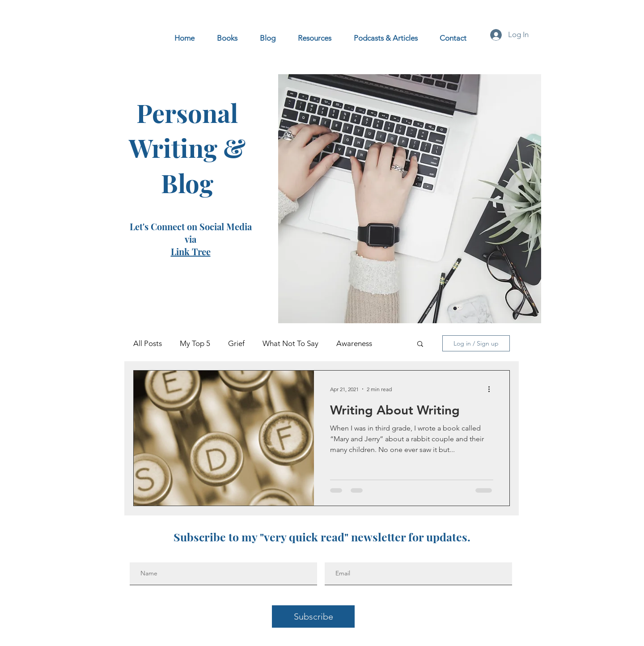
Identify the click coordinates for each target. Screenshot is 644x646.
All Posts (148, 343)
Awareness (354, 343)
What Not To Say (290, 343)
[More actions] (492, 389)
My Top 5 (195, 343)
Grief (236, 343)
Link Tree (191, 251)
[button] (420, 344)
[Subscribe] (313, 616)
